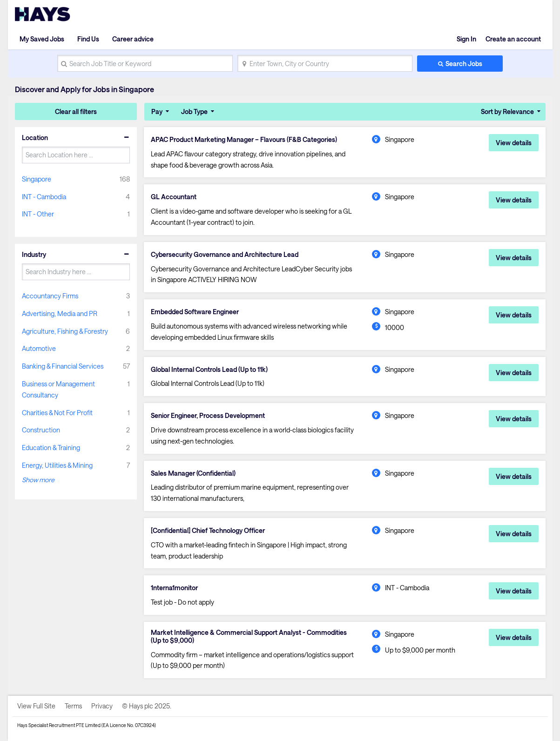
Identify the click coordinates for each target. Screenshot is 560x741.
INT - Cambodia (44, 197)
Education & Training (51, 448)
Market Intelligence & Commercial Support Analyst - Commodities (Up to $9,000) (249, 637)
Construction (41, 430)
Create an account (513, 39)
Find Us (88, 39)
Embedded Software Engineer (195, 312)
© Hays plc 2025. (147, 706)
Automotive (39, 348)
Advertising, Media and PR (60, 313)
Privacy (102, 706)
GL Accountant (174, 197)
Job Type (194, 111)
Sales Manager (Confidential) (193, 473)
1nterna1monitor (174, 588)
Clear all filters (76, 111)
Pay (157, 111)
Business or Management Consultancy (58, 389)
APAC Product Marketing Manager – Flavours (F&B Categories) (244, 140)
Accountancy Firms (50, 296)
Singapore (37, 179)
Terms (73, 706)
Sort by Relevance (507, 111)
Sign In (466, 39)
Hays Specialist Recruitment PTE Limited (59, 725)
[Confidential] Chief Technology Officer (208, 531)
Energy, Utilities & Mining (57, 465)
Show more (38, 480)
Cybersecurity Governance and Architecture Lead (225, 255)
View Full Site (36, 706)
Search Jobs (464, 64)
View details (514, 143)
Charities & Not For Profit (57, 413)
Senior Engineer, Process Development (208, 416)
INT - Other (38, 214)
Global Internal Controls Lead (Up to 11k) (209, 370)
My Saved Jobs (42, 39)
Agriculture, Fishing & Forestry (65, 331)
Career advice (133, 39)
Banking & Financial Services (63, 366)
